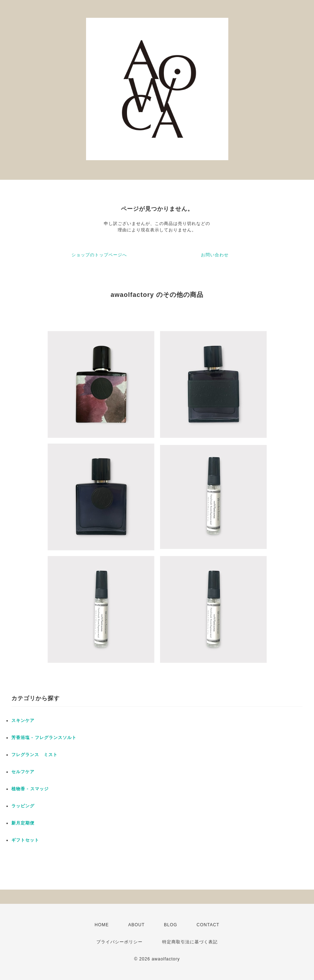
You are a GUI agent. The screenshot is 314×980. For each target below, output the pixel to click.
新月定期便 (23, 823)
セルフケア (23, 772)
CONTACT (208, 925)
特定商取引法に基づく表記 (190, 942)
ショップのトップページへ (99, 255)
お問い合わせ (215, 255)
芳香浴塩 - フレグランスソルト (44, 738)
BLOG (171, 925)
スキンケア (23, 720)
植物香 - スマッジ (30, 789)
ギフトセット (25, 840)
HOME (102, 925)
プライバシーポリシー (119, 942)
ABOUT (136, 925)
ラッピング (23, 806)
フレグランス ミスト (34, 755)
